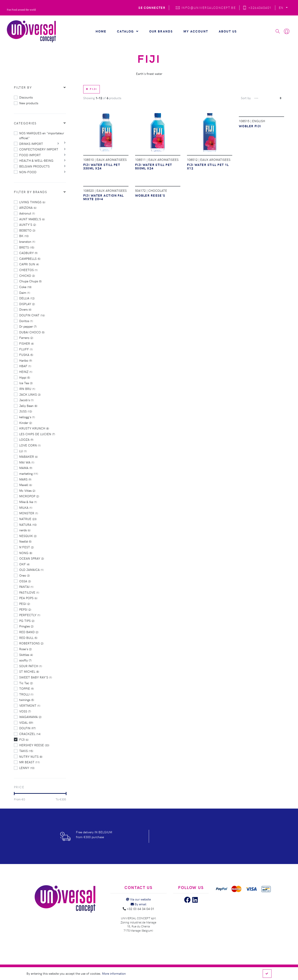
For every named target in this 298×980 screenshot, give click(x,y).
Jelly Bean (28, 406)
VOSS (25, 711)
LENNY (27, 768)
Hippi (25, 377)
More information (114, 973)
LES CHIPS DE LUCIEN (37, 434)
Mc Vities (27, 490)
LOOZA (26, 439)
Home (101, 31)
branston (27, 241)
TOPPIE (26, 688)
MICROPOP (29, 496)
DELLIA (27, 298)
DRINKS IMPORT (31, 144)
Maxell (26, 485)
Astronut (27, 213)
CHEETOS (28, 270)
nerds (25, 530)
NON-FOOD (28, 172)
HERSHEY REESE (34, 745)
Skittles (26, 655)
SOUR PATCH (31, 666)
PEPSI (25, 609)
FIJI (24, 739)
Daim (25, 292)
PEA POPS (28, 598)
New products (29, 103)
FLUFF (26, 349)
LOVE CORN (30, 445)
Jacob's (26, 400)
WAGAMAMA (30, 717)
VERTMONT (30, 705)
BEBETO (27, 230)
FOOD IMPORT (30, 155)
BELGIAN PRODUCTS (34, 166)
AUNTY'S (28, 224)
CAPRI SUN (29, 264)
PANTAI (26, 587)
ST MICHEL (29, 671)
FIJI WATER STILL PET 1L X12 (208, 166)
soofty (25, 660)
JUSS (26, 411)
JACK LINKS (30, 394)
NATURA (28, 524)
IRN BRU (27, 389)
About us (228, 31)
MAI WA (27, 462)
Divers (25, 309)
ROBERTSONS (31, 643)
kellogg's (27, 417)
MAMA (26, 468)
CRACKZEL (30, 734)
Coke (25, 287)
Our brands (161, 31)
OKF (24, 564)
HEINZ (26, 372)
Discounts (26, 97)
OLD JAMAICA (31, 570)
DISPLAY (27, 304)
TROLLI (26, 694)
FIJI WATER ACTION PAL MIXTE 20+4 (104, 197)
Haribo (26, 360)
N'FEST (26, 547)
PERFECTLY (30, 615)
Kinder (26, 423)
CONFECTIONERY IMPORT (39, 149)
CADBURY (28, 253)
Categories (25, 123)
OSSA (25, 581)
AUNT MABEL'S (32, 219)
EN (282, 8)
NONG (26, 553)
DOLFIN (27, 728)
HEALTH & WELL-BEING (36, 160)
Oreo (25, 575)
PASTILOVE (29, 592)
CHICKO (27, 275)
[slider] (14, 794)
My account (196, 31)
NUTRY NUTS (31, 756)
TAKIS (26, 751)
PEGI (25, 604)
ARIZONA (28, 207)
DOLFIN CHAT (32, 315)
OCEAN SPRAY (32, 558)
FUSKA (26, 355)
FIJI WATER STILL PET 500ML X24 (154, 166)
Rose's (25, 649)
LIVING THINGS (32, 202)
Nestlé (25, 541)
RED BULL (28, 638)
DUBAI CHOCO (32, 332)
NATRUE (28, 519)
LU (23, 451)
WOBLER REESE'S (150, 195)
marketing (29, 473)
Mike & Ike (28, 502)
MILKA (26, 507)
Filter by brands (30, 192)
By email (139, 904)
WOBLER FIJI (250, 126)
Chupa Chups (30, 281)
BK (24, 236)
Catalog (128, 31)
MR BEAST (29, 762)
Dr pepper (28, 326)
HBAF (25, 366)
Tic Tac (26, 683)
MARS (25, 479)
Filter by (23, 87)
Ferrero (26, 338)
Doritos (26, 321)
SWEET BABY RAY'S (36, 677)
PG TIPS (27, 621)
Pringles (26, 626)
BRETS (27, 247)
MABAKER (28, 456)
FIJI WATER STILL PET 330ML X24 (102, 166)
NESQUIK (28, 536)
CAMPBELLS (30, 258)
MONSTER (29, 513)
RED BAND (29, 632)
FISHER (26, 343)
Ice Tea (26, 383)
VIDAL (26, 722)
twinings (27, 700)
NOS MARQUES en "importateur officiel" (42, 135)
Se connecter (152, 8)
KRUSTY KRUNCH (34, 428)
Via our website (138, 899)
